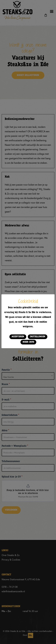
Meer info (28, 342)
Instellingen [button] (38, 337)
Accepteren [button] (18, 337)
